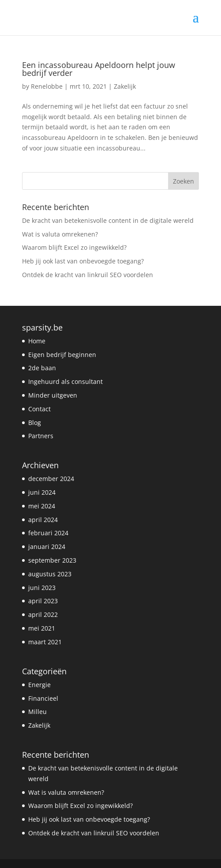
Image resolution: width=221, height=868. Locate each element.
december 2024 (51, 479)
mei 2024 (42, 506)
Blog (35, 423)
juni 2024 (42, 492)
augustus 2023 (50, 574)
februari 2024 (48, 533)
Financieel (43, 698)
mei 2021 (42, 628)
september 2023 (52, 560)
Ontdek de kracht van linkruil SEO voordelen (88, 275)
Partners (41, 436)
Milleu (37, 712)
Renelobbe (47, 86)
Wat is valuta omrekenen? (60, 234)
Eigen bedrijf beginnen (62, 355)
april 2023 (43, 601)
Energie (39, 685)
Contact (39, 409)
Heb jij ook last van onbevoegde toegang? (83, 261)
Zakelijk (125, 86)
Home (37, 341)
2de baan (42, 368)
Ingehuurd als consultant (66, 381)
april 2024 (43, 520)
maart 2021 (45, 642)
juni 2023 (42, 588)
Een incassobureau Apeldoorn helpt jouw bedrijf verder (99, 69)
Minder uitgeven (53, 395)
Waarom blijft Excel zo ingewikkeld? (74, 247)
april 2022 (43, 614)
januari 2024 (47, 547)
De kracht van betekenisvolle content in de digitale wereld (108, 220)
